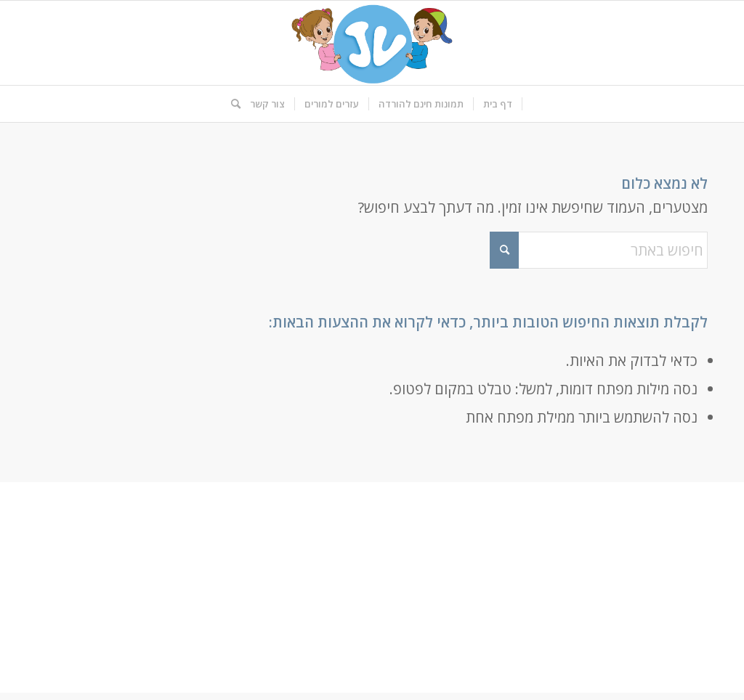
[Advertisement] (372, 591)
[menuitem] (498, 104)
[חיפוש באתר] (231, 104)
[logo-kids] (372, 43)
